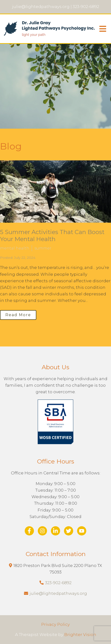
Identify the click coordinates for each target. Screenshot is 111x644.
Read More (18, 315)
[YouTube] (82, 531)
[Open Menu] (103, 29)
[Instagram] (42, 531)
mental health (15, 248)
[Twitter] (69, 531)
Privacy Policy (55, 624)
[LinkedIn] (55, 531)
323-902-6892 (58, 583)
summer (43, 248)
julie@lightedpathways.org (58, 593)
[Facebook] (29, 531)
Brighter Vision (80, 635)
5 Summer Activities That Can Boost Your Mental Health (52, 236)
